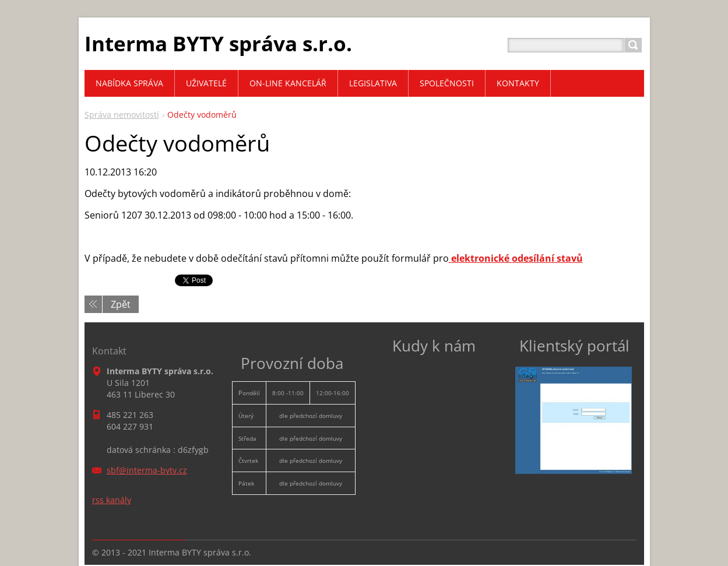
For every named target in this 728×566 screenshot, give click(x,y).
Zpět (121, 304)
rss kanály (112, 500)
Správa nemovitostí (122, 115)
